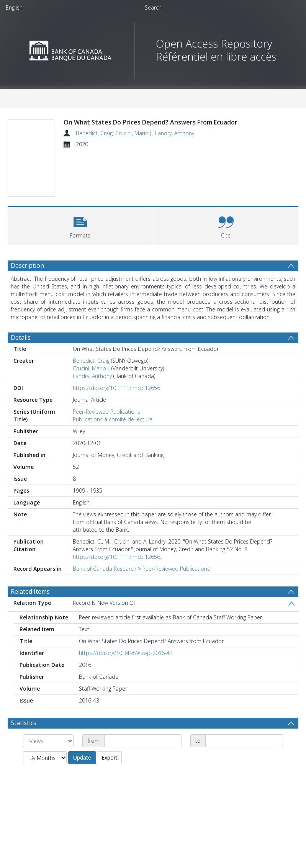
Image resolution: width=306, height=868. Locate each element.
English (14, 7)
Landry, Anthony (175, 133)
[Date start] (143, 741)
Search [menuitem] (153, 7)
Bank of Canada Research (105, 569)
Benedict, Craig (94, 133)
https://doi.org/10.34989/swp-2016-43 (126, 653)
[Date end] (244, 741)
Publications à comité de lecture (113, 419)
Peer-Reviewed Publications (106, 412)
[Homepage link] (153, 48)
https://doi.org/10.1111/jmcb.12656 (116, 388)
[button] (80, 225)
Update (82, 757)
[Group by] (48, 741)
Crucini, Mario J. (134, 133)
